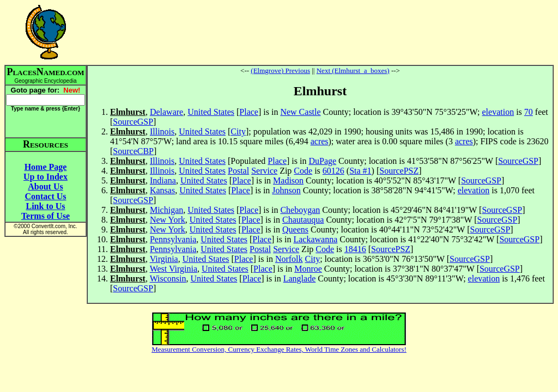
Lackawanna (315, 239)
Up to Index (46, 177)
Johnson (286, 190)
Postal (238, 171)
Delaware (166, 112)
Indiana (163, 180)
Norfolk (289, 259)
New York (168, 220)
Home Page (46, 167)
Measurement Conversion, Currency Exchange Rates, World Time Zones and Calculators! (279, 349)
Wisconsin (168, 278)
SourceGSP (133, 122)
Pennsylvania (173, 239)
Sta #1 (360, 171)
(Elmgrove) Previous (280, 71)
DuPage (322, 161)
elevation (498, 112)
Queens (295, 229)
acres (320, 141)
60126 (333, 171)
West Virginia (174, 269)
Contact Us (46, 196)
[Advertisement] (320, 32)
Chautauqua (303, 220)
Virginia (164, 259)
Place (249, 112)
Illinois (162, 131)
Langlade (300, 278)
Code (303, 171)
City (238, 131)
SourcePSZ (399, 171)
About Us (45, 186)
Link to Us (45, 206)
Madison (288, 180)
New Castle (300, 112)
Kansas (162, 190)
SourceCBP (133, 151)
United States (211, 112)
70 (529, 112)
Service (264, 171)
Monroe (308, 269)
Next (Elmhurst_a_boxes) (353, 71)
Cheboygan (300, 210)
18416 (355, 249)
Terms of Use (46, 216)
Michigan (166, 210)
